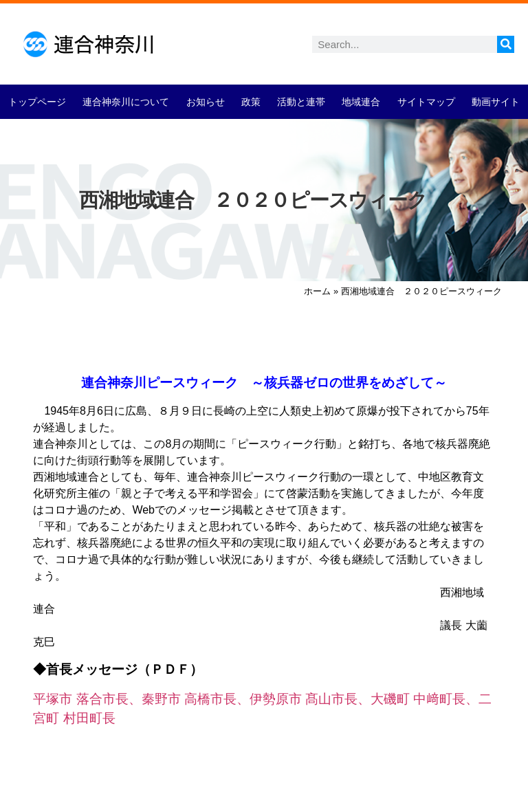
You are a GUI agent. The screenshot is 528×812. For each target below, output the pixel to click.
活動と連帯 (301, 102)
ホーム (317, 291)
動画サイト (496, 102)
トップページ (37, 102)
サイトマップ (426, 102)
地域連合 (361, 102)
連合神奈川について (126, 102)
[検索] (506, 44)
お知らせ (206, 102)
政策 (251, 102)
